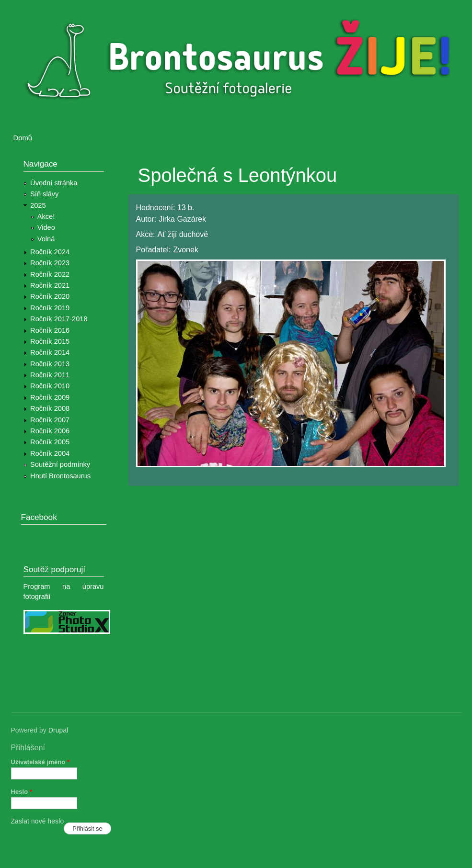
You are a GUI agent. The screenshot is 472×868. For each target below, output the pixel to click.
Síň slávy (44, 194)
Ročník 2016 (50, 330)
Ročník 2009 (50, 397)
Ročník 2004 (50, 453)
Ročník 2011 (50, 375)
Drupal (58, 730)
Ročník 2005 (50, 442)
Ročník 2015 (50, 341)
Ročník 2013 (50, 364)
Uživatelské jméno (40, 762)
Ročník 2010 (50, 386)
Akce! (46, 216)
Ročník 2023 (50, 263)
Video (46, 227)
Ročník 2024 (50, 252)
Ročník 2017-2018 (59, 319)
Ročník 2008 (50, 408)
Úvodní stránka (54, 183)
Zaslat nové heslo (38, 821)
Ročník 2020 (50, 296)
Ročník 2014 (50, 352)
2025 (38, 205)
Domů (23, 138)
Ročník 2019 (50, 308)
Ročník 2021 (50, 285)
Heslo (22, 792)
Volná (46, 239)
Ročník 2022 (50, 274)
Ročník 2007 (50, 420)
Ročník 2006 (50, 431)
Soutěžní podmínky (60, 464)
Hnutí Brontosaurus (60, 476)
